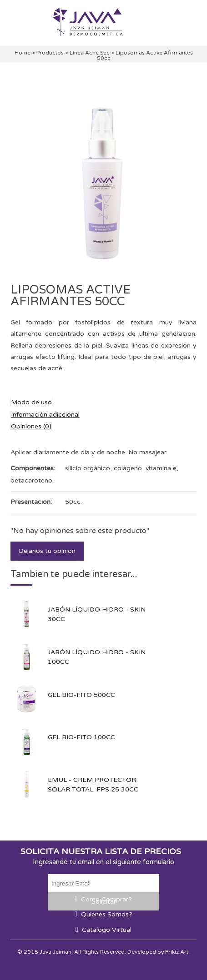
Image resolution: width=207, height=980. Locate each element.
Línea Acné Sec (90, 53)
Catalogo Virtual (107, 930)
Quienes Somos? (107, 914)
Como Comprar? (106, 899)
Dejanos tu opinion (47, 551)
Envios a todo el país (106, 884)
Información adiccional (45, 415)
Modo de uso (31, 402)
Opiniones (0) (31, 426)
